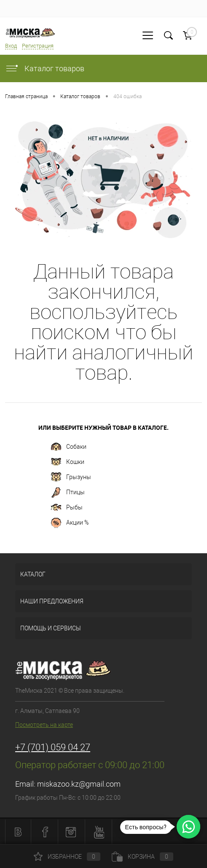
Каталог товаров (45, 68)
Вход (11, 46)
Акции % (70, 523)
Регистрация (38, 46)
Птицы (68, 493)
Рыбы (67, 508)
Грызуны (71, 477)
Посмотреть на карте (44, 725)
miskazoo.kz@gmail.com (79, 784)
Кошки (68, 462)
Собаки (69, 447)
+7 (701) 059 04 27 (53, 747)
